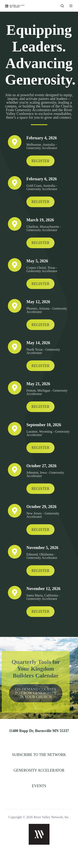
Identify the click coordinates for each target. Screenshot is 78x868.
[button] (62, 6)
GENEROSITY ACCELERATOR (39, 770)
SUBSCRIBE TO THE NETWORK (39, 755)
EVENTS (39, 786)
